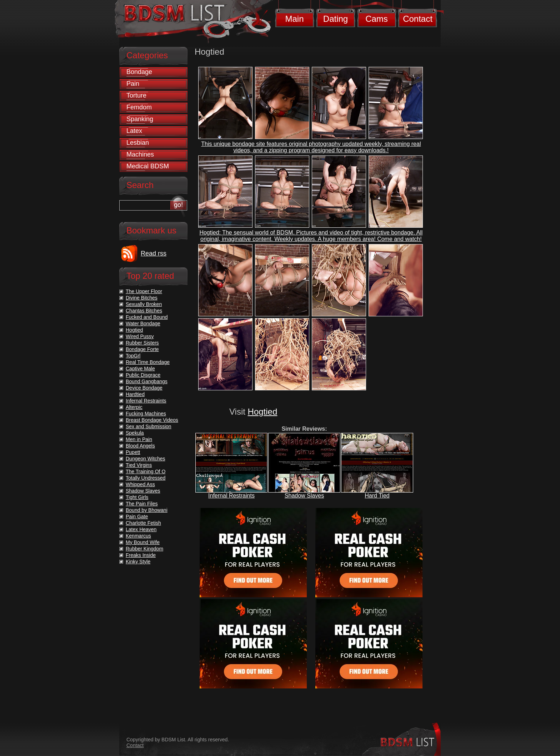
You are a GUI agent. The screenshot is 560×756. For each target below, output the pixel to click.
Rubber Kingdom (144, 549)
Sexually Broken (144, 304)
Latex (134, 131)
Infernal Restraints (231, 496)
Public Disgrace (143, 375)
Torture (136, 95)
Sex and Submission (149, 426)
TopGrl (133, 356)
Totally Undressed (146, 478)
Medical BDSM (148, 166)
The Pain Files (142, 504)
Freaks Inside (141, 555)
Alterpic (134, 407)
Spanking (140, 119)
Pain (133, 84)
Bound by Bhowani (147, 510)
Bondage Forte (142, 349)
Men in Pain (139, 439)
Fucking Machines (146, 414)
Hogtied (263, 412)
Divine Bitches (142, 298)
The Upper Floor (144, 291)
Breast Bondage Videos (152, 420)
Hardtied (135, 394)
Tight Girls (137, 497)
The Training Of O (146, 471)
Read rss (154, 253)
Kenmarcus (138, 536)
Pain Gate (137, 517)
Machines (140, 154)
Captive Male (140, 369)
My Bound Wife (143, 542)
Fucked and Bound (147, 317)
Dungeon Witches (146, 459)
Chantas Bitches (144, 311)
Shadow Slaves (304, 496)
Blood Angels (140, 446)
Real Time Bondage (148, 362)
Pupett (133, 452)
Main (294, 19)
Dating (336, 19)
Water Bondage (143, 323)
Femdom (139, 107)
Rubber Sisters (142, 343)
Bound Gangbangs (147, 381)
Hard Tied (377, 496)
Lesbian (138, 143)
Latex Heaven (141, 529)
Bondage (139, 72)
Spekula (135, 433)
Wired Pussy (140, 336)
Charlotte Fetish (143, 523)
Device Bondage (144, 388)
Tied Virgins (139, 465)
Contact (418, 19)
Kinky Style (138, 562)
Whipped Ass (140, 484)
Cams (377, 19)
